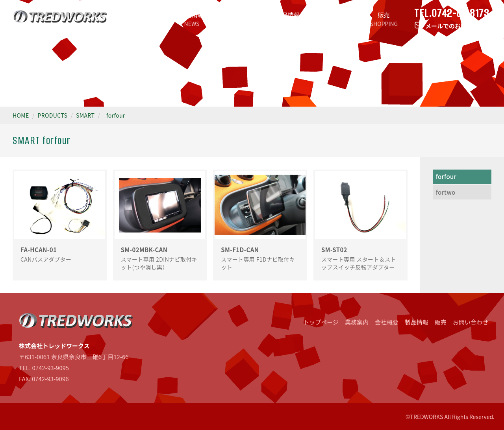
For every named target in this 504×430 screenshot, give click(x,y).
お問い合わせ (471, 322)
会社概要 (336, 19)
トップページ (144, 19)
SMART (85, 115)
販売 (384, 19)
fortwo (446, 192)
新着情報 (192, 19)
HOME (21, 115)
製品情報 (288, 19)
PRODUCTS (53, 115)
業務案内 (240, 19)
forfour (116, 115)
